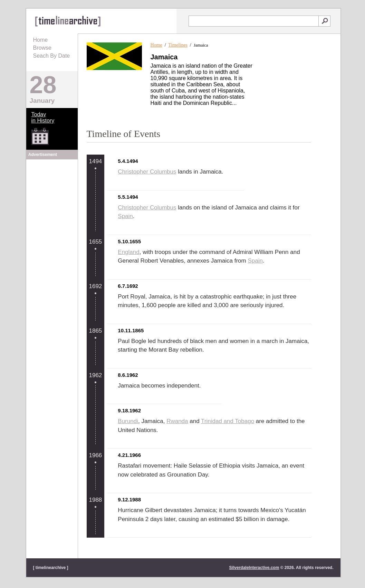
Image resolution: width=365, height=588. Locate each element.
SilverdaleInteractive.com (254, 568)
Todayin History (43, 117)
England (128, 252)
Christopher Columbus (147, 172)
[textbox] (254, 21)
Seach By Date (52, 56)
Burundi (128, 421)
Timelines (178, 45)
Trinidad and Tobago (228, 421)
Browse (42, 48)
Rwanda (177, 421)
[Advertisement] (52, 204)
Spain (125, 216)
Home (41, 40)
